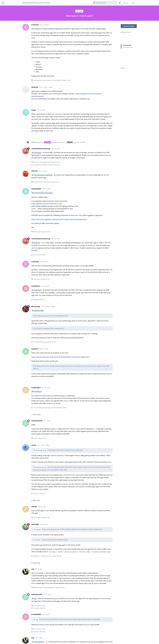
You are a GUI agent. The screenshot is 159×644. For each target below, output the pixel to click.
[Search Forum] (105, 3)
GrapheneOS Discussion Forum (36, 3)
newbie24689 (39, 311)
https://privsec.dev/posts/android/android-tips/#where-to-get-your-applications (60, 357)
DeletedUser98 (41, 450)
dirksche (37, 243)
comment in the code (71, 475)
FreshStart (38, 153)
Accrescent (107, 155)
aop (35, 599)
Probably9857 (39, 642)
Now (123, 68)
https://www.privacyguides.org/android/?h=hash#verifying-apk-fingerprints (59, 219)
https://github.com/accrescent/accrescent (47, 204)
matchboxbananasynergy (43, 175)
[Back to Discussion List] (3, 3)
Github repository (57, 455)
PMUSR (38, 530)
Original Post (125, 32)
